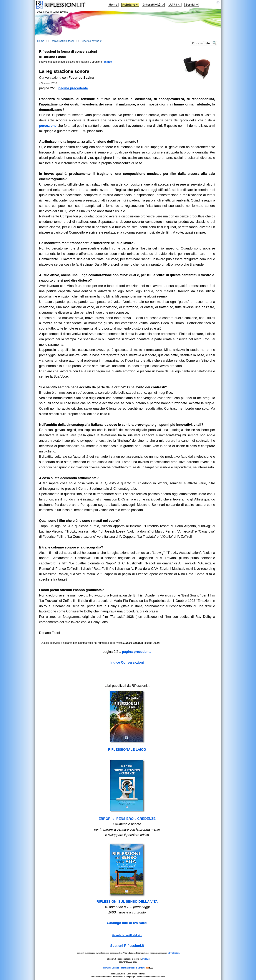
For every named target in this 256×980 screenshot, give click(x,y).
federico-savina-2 (92, 41)
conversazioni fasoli (63, 41)
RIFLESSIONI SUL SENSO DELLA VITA (127, 902)
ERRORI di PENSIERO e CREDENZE (127, 819)
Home (41, 41)
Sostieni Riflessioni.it (127, 946)
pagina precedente (73, 88)
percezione (48, 126)
